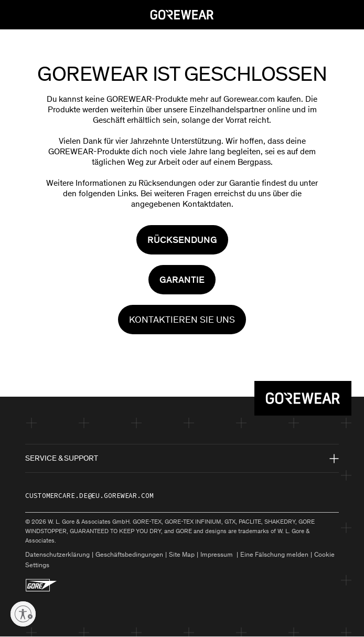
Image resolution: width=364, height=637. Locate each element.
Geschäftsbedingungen (129, 554)
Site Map (182, 554)
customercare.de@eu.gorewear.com (89, 496)
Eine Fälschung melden (274, 554)
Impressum (217, 554)
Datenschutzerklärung (57, 554)
